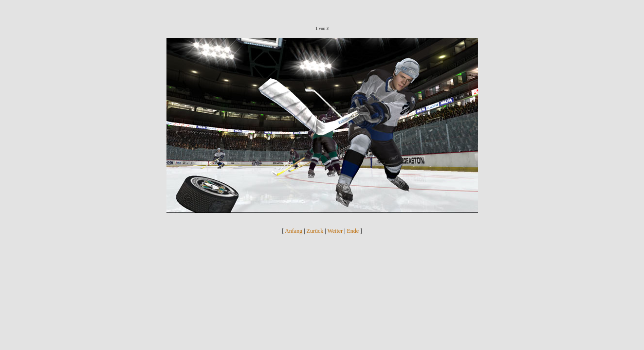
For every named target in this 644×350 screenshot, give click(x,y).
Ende (353, 231)
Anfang (294, 231)
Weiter (335, 231)
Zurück (315, 231)
